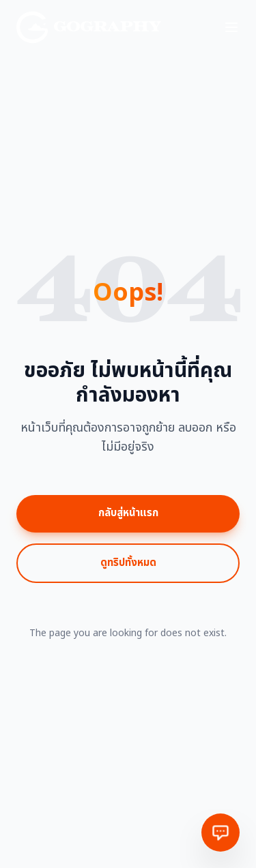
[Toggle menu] (231, 27)
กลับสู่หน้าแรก (128, 513)
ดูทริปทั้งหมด (128, 563)
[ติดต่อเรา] (221, 833)
